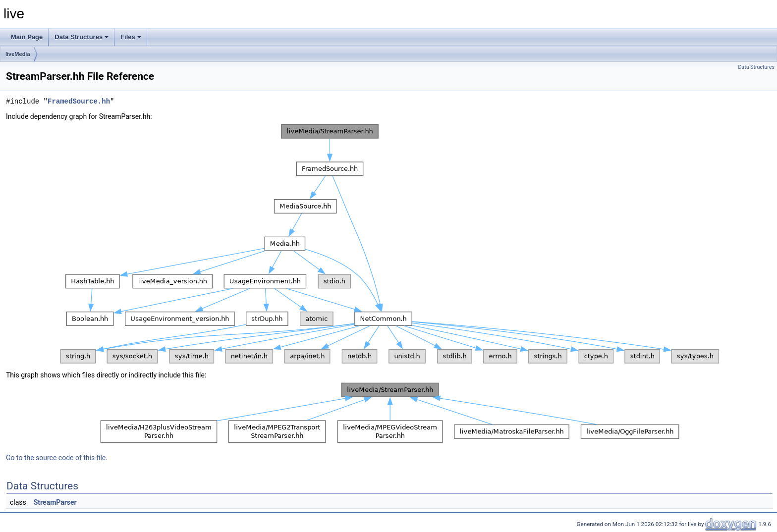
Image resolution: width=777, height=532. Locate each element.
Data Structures (82, 37)
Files (131, 37)
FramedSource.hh (79, 101)
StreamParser (55, 502)
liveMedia (18, 54)
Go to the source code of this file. (57, 458)
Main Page (27, 37)
